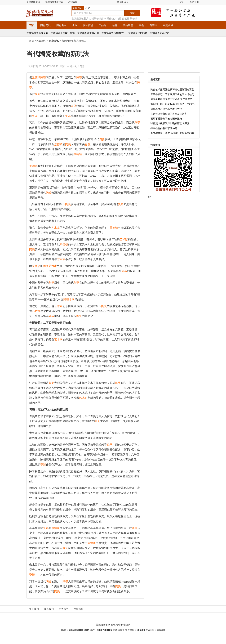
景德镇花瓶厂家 (138, 19)
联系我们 (49, 609)
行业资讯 (54, 41)
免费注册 (194, 2)
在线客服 (73, 2)
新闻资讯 (78, 8)
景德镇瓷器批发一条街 (63, 33)
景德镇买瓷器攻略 (160, 33)
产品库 (103, 25)
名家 (61, 25)
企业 (75, 25)
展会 (141, 25)
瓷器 (74, 106)
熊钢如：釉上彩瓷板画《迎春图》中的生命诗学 (176, 104)
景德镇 (36, 77)
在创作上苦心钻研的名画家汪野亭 (169, 114)
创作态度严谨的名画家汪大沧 (166, 109)
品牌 (115, 25)
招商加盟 (128, 25)
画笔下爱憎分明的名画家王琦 (166, 119)
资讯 (45, 25)
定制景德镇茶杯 (98, 19)
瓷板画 (126, 19)
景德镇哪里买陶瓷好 (37, 33)
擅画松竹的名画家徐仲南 (164, 128)
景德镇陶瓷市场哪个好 (114, 33)
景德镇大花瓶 (114, 19)
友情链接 (79, 609)
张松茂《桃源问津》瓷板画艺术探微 (170, 123)
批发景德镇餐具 (80, 19)
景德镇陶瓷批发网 (54, 2)
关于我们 (34, 609)
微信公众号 (123, 2)
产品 (88, 8)
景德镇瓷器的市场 (138, 33)
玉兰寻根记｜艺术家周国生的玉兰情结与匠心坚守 (177, 94)
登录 (182, 2)
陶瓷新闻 (41, 41)
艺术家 (56, 228)
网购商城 (168, 25)
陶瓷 (43, 77)
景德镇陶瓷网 (33, 2)
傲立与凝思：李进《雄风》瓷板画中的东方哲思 (176, 133)
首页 (32, 25)
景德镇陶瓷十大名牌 (88, 33)
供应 (88, 25)
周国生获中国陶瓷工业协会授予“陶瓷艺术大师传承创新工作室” (184, 99)
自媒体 (153, 25)
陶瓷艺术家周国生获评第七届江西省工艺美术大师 (177, 90)
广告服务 (64, 609)
